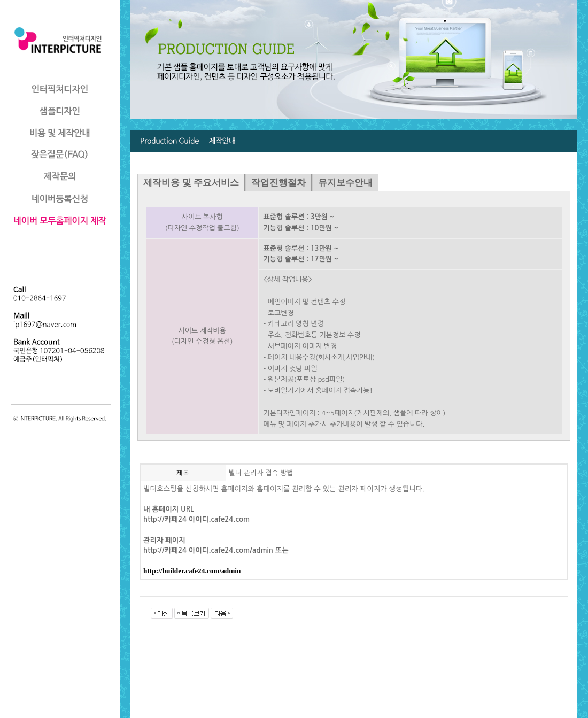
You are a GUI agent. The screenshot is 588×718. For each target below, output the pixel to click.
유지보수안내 (345, 183)
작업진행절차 (278, 183)
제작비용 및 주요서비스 (191, 183)
